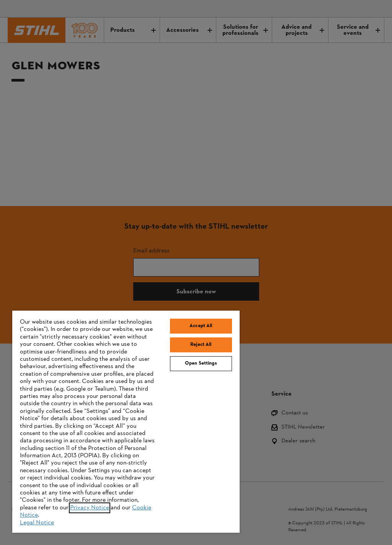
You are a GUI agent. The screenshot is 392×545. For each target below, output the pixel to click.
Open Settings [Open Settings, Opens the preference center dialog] (201, 363)
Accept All (201, 326)
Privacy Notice (90, 508)
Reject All (201, 345)
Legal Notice (37, 523)
